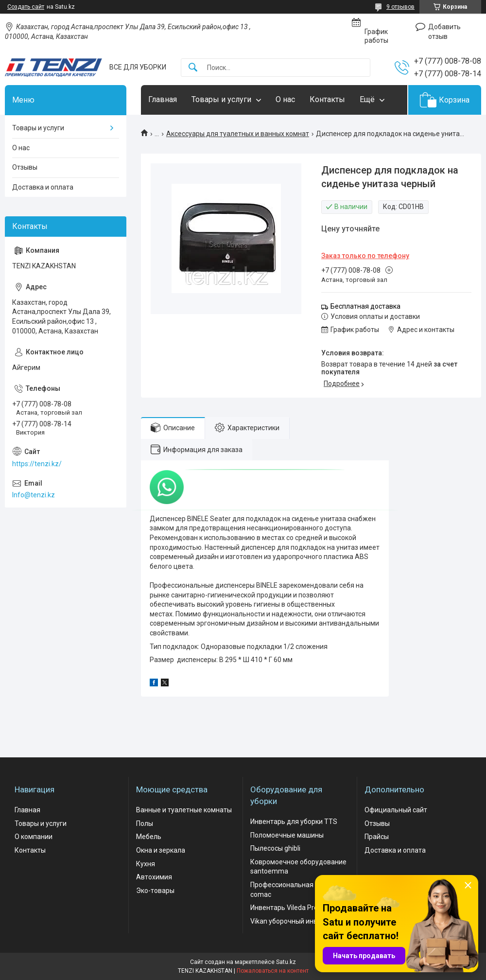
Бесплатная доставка (365, 306)
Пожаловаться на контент (273, 971)
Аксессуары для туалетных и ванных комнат (238, 134)
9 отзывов (400, 7)
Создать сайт (26, 7)
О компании (34, 837)
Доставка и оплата (43, 187)
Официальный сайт (396, 810)
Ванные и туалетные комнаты (184, 810)
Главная (163, 99)
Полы (145, 823)
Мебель (149, 837)
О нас (285, 99)
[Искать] (193, 68)
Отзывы (25, 167)
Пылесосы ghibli (275, 848)
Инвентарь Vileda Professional (298, 908)
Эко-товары (155, 891)
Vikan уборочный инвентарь (295, 921)
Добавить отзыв (444, 32)
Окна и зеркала (161, 850)
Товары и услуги (221, 99)
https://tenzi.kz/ (37, 464)
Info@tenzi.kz (34, 495)
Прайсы (377, 837)
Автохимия (154, 877)
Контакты (327, 99)
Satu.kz (286, 962)
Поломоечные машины (287, 835)
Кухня (146, 864)
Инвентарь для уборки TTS (294, 822)
